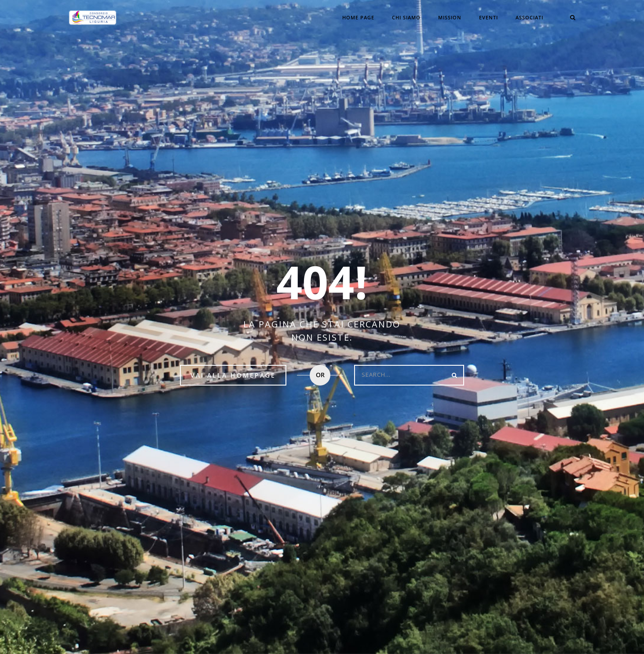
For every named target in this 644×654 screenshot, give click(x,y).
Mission (450, 17)
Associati (529, 17)
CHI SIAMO (406, 17)
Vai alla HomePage (233, 375)
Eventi (488, 17)
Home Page (358, 17)
